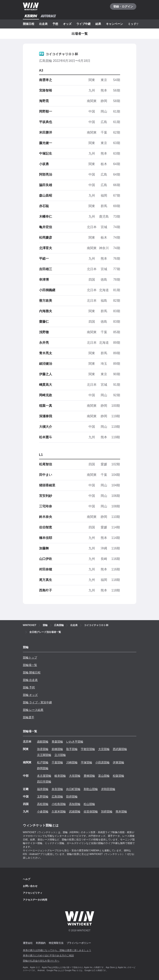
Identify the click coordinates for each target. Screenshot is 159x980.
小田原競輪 (102, 762)
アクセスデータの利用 (35, 900)
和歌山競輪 (91, 789)
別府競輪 (107, 811)
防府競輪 (72, 797)
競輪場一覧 (30, 665)
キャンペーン (114, 24)
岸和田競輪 (108, 789)
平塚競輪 (86, 762)
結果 (98, 24)
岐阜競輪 (60, 776)
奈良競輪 (57, 789)
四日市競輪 (44, 782)
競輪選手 (29, 717)
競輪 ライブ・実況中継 (37, 702)
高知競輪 (75, 804)
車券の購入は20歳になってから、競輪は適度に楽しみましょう (57, 950)
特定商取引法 (56, 943)
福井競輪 (43, 789)
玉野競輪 (43, 797)
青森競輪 (57, 742)
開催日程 (29, 24)
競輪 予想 (29, 687)
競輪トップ (30, 658)
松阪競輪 (118, 776)
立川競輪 (60, 755)
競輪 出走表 (30, 680)
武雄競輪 (75, 811)
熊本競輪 (121, 811)
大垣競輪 (75, 776)
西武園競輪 (120, 749)
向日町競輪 (73, 789)
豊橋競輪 (89, 776)
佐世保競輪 (91, 811)
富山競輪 (104, 776)
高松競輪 (43, 804)
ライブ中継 (83, 24)
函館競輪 (43, 742)
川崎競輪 (72, 762)
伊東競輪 (118, 762)
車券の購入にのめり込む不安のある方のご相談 (48, 956)
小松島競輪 (59, 804)
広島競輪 (57, 797)
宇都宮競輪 (88, 749)
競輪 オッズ (30, 695)
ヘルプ (27, 879)
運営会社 (28, 943)
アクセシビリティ (33, 893)
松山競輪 (89, 804)
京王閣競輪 (44, 755)
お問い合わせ (30, 886)
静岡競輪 (43, 768)
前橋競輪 (57, 749)
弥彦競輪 (43, 749)
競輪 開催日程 (32, 672)
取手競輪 (72, 749)
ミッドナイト (136, 24)
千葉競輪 (57, 762)
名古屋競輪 (44, 776)
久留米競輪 (59, 811)
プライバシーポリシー (79, 943)
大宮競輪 (104, 749)
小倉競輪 (43, 811)
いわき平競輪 (75, 742)
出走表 (43, 24)
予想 (55, 24)
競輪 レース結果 (33, 710)
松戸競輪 (43, 762)
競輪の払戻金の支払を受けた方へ (41, 961)
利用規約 (41, 943)
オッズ (67, 24)
